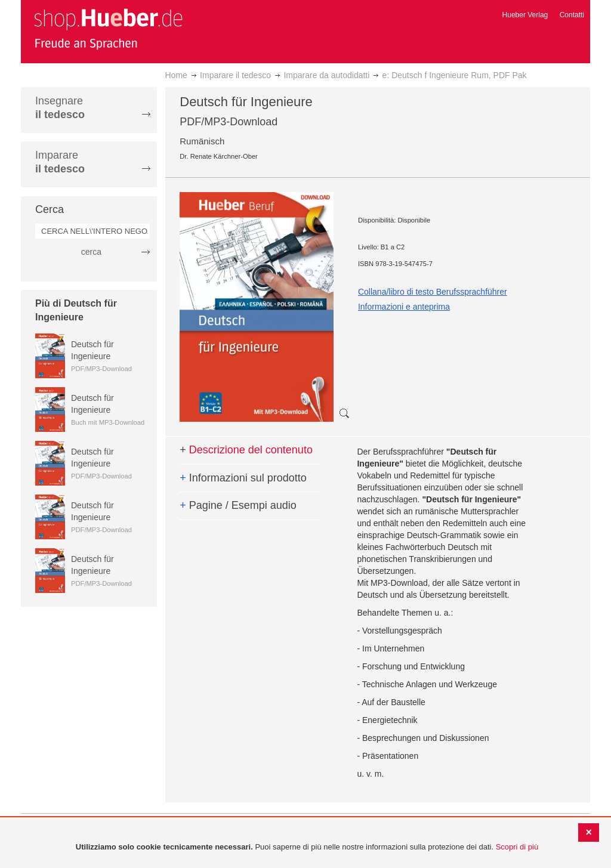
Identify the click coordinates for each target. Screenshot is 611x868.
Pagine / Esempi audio (238, 505)
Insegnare (60, 108)
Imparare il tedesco (235, 75)
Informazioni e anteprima (404, 307)
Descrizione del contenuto (246, 450)
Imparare (60, 162)
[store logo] (108, 29)
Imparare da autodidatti (326, 75)
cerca (91, 252)
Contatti (572, 15)
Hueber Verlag (525, 15)
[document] (307, 847)
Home (176, 75)
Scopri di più (517, 847)
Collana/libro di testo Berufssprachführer (433, 292)
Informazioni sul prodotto (243, 478)
